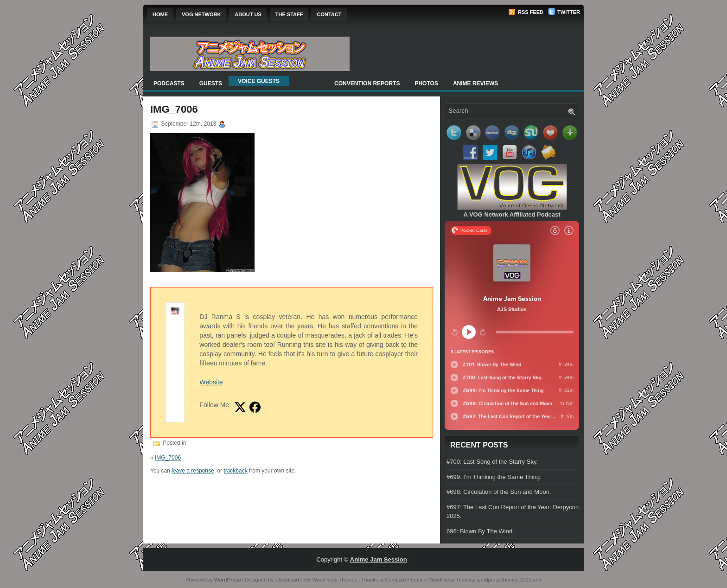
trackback (235, 471)
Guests (211, 83)
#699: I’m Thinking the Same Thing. (494, 477)
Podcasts (169, 83)
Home (160, 14)
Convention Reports (367, 83)
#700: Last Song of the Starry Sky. (492, 462)
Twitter (564, 12)
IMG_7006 (168, 458)
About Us (248, 14)
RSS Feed (526, 12)
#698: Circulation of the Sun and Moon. (499, 492)
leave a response (193, 471)
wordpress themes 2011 (504, 580)
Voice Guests (259, 81)
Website (211, 382)
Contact (329, 14)
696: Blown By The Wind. (480, 531)
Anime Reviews (475, 83)
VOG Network (201, 14)
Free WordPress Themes (329, 580)
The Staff (289, 14)
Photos (426, 83)
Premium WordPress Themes (441, 580)
